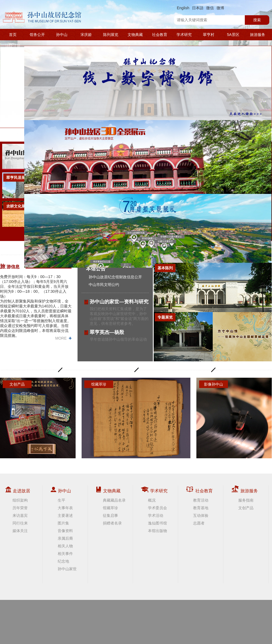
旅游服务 (258, 35)
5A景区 (233, 35)
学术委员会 (157, 508)
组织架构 (20, 500)
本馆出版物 (157, 531)
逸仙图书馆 (157, 523)
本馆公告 (96, 269)
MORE (61, 338)
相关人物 (65, 546)
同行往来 (20, 523)
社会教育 (160, 35)
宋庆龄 (86, 35)
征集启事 (110, 515)
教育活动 (201, 500)
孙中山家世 (67, 569)
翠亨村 (209, 35)
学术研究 (184, 35)
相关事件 (65, 554)
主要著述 (65, 515)
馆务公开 (37, 35)
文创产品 (246, 508)
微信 (210, 8)
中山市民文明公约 (104, 285)
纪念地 (63, 561)
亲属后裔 (65, 538)
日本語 (198, 8)
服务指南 (246, 500)
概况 (152, 500)
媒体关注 (20, 531)
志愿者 (199, 523)
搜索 (257, 20)
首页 (13, 35)
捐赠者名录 (112, 523)
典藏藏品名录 (114, 500)
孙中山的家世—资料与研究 (119, 302)
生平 (61, 500)
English (183, 8)
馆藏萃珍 (110, 508)
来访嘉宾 (20, 515)
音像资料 (65, 531)
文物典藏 (135, 35)
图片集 (63, 523)
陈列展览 (111, 35)
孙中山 (62, 35)
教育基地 (201, 508)
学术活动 (156, 515)
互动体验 (201, 515)
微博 (220, 8)
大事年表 (65, 508)
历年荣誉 (20, 508)
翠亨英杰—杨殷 (107, 332)
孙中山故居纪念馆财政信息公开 (115, 277)
